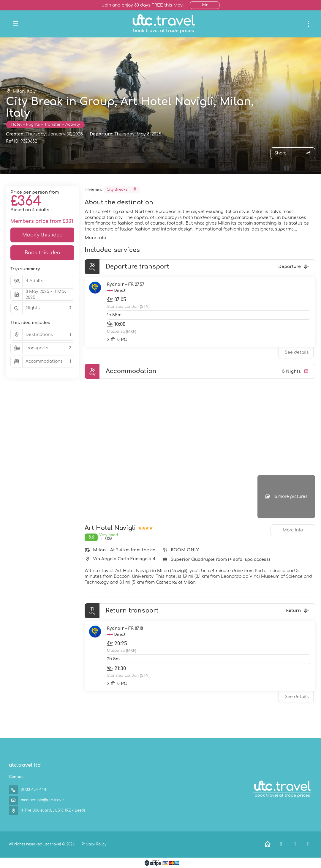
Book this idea (42, 253)
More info (95, 238)
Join (205, 5)
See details (297, 352)
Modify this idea (42, 235)
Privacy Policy (94, 844)
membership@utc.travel (43, 800)
